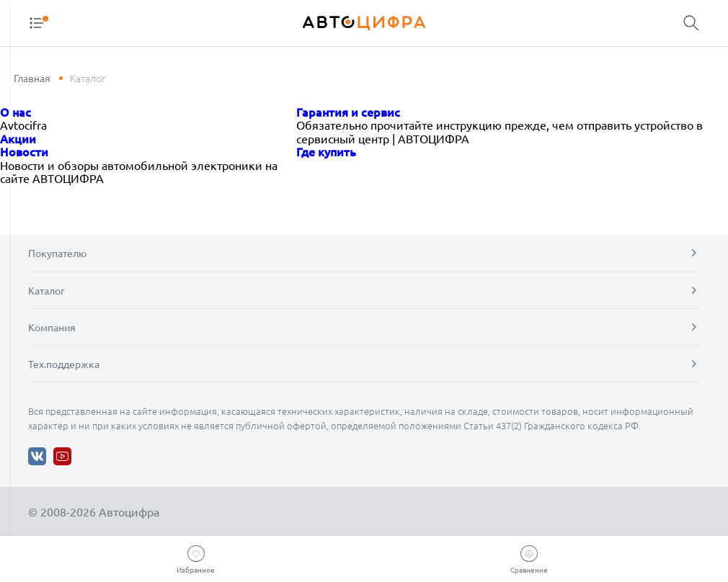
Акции (18, 138)
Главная (32, 78)
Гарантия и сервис (348, 112)
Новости (24, 151)
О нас (15, 112)
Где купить (326, 151)
